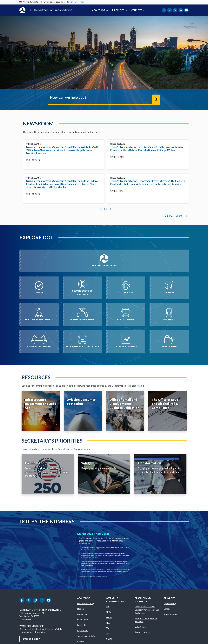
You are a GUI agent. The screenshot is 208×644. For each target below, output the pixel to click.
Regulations (82, 630)
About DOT (99, 10)
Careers (81, 641)
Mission (81, 609)
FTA (108, 628)
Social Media (83, 620)
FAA (108, 607)
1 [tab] (101, 209)
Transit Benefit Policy (87, 636)
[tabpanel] (106, 173)
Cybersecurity (170, 604)
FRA (108, 623)
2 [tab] (105, 209)
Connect (137, 10)
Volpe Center (141, 627)
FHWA (109, 612)
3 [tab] (110, 209)
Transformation (171, 614)
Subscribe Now (32, 639)
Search (156, 99)
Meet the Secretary (86, 604)
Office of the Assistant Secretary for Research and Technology (147, 610)
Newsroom (82, 614)
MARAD (109, 639)
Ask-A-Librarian (143, 632)
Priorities (118, 10)
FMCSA (109, 617)
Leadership (82, 625)
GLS (108, 634)
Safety (167, 609)
